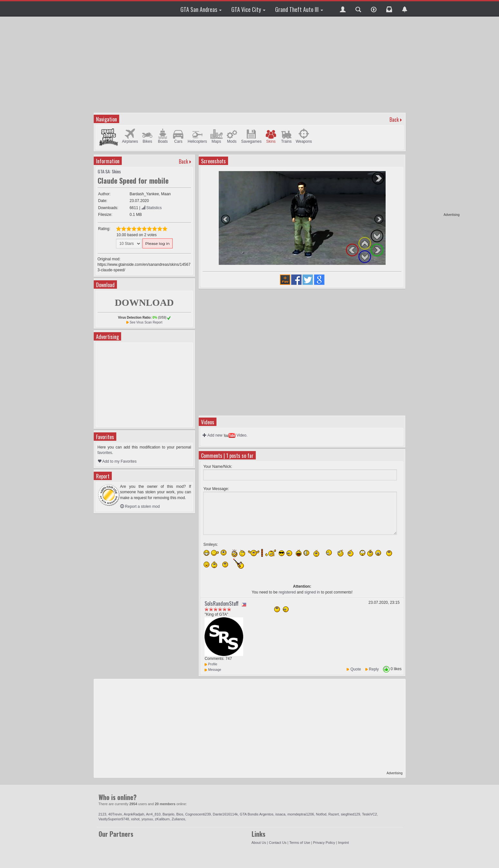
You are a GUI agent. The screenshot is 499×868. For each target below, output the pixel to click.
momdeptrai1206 (301, 814)
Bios (180, 814)
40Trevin (115, 814)
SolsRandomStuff (222, 603)
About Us (259, 843)
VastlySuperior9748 (114, 819)
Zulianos (178, 819)
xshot (135, 819)
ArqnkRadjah (134, 814)
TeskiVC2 (369, 814)
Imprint (343, 843)
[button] (343, 9)
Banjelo (169, 814)
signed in (312, 592)
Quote (356, 669)
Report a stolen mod (140, 506)
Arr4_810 (153, 814)
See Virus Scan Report (146, 322)
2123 (102, 814)
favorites (105, 453)
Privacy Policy (324, 843)
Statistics (152, 208)
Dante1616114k (226, 814)
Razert (333, 814)
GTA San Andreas (201, 9)
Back (394, 120)
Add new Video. (225, 435)
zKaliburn (162, 819)
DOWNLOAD (144, 302)
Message (213, 670)
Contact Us (278, 843)
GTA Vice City (248, 9)
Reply (374, 669)
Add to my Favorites (117, 461)
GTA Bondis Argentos (256, 814)
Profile (211, 664)
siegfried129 (350, 814)
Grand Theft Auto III (299, 9)
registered (287, 592)
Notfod (321, 814)
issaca (280, 814)
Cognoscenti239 (198, 814)
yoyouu (147, 819)
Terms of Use (300, 843)
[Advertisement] (435, 116)
